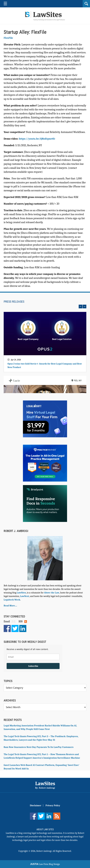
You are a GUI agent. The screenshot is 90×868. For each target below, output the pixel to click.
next (84, 307)
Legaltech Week (12, 600)
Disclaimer (36, 806)
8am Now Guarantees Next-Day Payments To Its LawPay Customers (39, 747)
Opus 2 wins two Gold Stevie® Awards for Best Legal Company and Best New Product (45, 366)
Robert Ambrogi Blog (45, 16)
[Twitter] (41, 816)
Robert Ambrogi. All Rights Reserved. (54, 851)
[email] (33, 657)
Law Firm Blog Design (45, 864)
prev (81, 307)
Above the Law (52, 593)
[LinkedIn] (49, 816)
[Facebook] (33, 816)
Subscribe (33, 666)
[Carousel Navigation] (45, 307)
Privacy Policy (53, 806)
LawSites (21, 593)
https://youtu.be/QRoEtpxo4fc (37, 139)
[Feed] (57, 816)
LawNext (25, 596)
